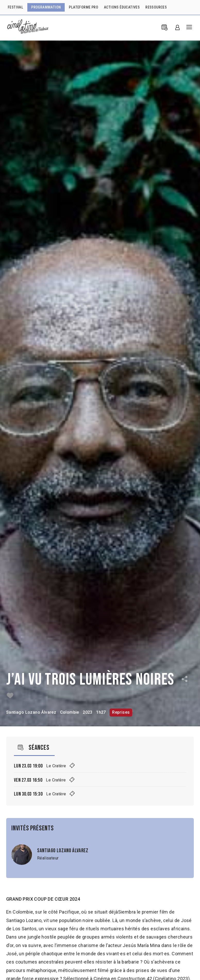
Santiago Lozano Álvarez (31, 712)
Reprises (121, 712)
